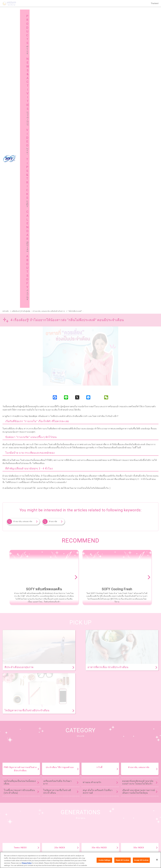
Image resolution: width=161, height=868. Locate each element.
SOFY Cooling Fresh (74, 738)
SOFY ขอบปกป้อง (128, 738)
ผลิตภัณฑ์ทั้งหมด (146, 723)
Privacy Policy (27, 863)
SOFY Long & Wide (70, 767)
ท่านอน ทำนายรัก (92, 492)
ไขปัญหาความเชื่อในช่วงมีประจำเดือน (57, 501)
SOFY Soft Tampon (10, 755)
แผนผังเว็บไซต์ (52, 824)
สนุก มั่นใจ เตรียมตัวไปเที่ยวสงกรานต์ (98, 501)
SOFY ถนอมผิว (8, 742)
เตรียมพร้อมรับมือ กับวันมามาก (57, 492)
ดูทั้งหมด (121, 672)
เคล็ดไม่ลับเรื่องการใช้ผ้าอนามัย (135, 578)
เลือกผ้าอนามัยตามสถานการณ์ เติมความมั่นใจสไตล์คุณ (139, 501)
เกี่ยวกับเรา (49, 847)
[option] (44, 287)
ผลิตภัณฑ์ (11, 818)
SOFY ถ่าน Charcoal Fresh (13, 738)
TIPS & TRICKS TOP (80, 598)
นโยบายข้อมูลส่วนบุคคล (98, 847)
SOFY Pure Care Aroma (41, 767)
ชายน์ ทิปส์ (129, 818)
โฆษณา (89, 818)
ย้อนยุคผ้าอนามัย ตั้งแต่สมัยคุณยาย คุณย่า (137, 569)
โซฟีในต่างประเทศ (93, 824)
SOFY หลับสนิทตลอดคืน (45, 738)
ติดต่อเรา (112, 847)
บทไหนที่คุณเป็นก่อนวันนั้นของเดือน (20, 492)
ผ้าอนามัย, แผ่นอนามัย (23, 231)
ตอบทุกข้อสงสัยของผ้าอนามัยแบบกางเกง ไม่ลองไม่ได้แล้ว (138, 492)
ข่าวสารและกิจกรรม (55, 818)
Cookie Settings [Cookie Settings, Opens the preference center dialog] (104, 860)
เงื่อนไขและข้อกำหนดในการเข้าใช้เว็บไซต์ (71, 847)
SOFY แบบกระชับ (102, 738)
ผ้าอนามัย (53, 231)
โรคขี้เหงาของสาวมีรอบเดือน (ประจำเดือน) (19, 501)
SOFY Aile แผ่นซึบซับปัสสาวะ (13, 780)
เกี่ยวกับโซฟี (12, 824)
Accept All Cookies (141, 860)
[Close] (157, 860)
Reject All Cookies (122, 860)
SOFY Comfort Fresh (10, 767)
